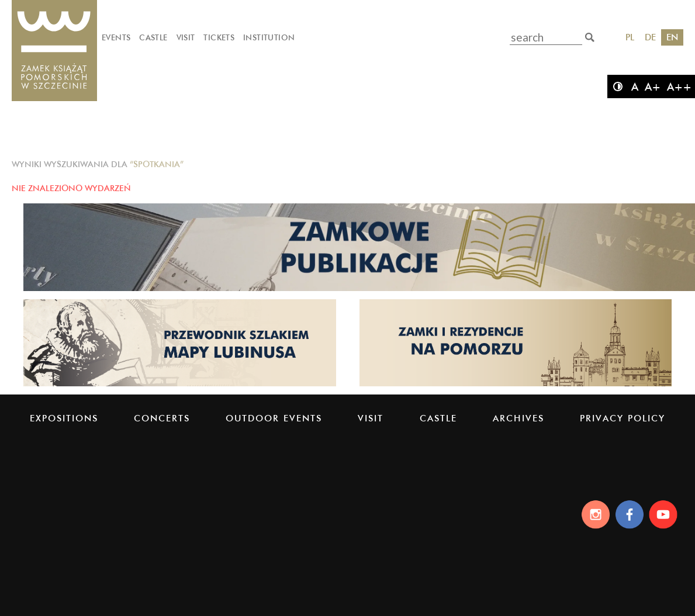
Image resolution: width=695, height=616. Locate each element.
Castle (153, 37)
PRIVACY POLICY (623, 418)
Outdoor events (274, 418)
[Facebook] (629, 514)
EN (672, 37)
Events (116, 37)
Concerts (162, 418)
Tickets (219, 37)
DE (650, 37)
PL (630, 37)
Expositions (64, 418)
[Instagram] (592, 514)
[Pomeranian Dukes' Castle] (54, 51)
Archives (518, 418)
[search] (590, 37)
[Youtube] (665, 514)
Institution (269, 37)
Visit (186, 37)
